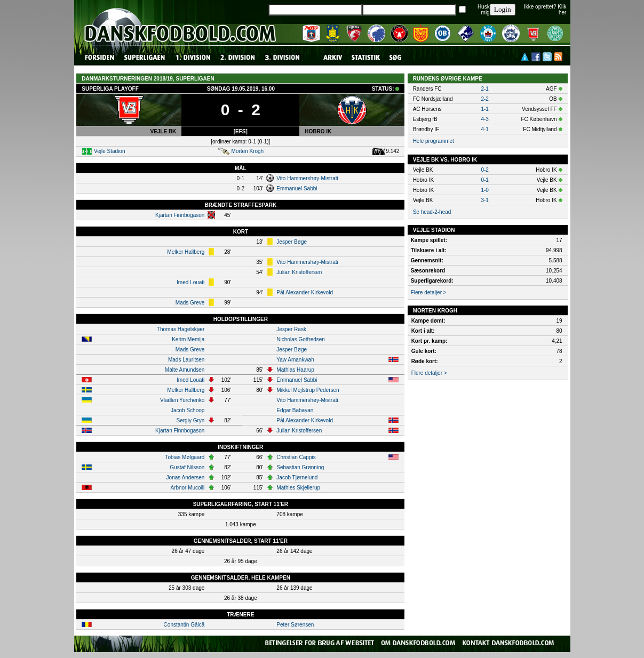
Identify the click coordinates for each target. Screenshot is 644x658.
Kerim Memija (188, 339)
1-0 (484, 190)
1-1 (484, 109)
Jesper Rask (291, 329)
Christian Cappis (296, 457)
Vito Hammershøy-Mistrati (307, 178)
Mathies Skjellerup (298, 488)
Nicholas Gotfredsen (301, 339)
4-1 (484, 129)
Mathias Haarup (295, 370)
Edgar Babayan (295, 410)
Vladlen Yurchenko (182, 400)
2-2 (484, 99)
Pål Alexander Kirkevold (305, 292)
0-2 (484, 170)
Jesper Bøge (292, 242)
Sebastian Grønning (300, 467)
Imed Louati (190, 282)
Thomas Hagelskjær (181, 329)
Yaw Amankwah (295, 360)
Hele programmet (434, 141)
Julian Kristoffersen (299, 272)
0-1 (484, 180)
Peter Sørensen (295, 625)
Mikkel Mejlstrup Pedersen (308, 390)
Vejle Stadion (109, 151)
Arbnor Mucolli (187, 488)
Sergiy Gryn (191, 420)
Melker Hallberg (186, 252)
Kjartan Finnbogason (180, 215)
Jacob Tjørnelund (297, 478)
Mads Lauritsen (186, 360)
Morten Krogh (248, 151)
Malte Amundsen (185, 370)
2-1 (484, 89)
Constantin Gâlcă (184, 625)
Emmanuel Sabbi (297, 188)
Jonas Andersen (186, 478)
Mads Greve (190, 303)
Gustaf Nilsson (187, 467)
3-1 (484, 200)
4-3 (484, 119)
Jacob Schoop (188, 410)
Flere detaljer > (429, 292)
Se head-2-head (432, 212)
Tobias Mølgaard (185, 457)
